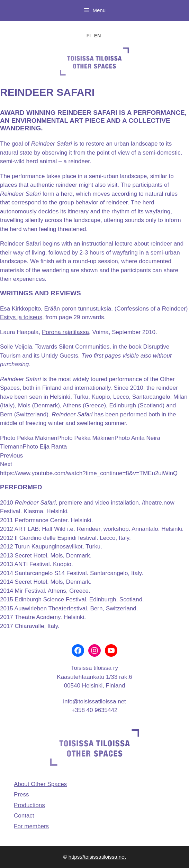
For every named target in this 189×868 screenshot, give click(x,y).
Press (21, 795)
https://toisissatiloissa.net (97, 857)
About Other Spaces (40, 784)
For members (31, 826)
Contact (24, 816)
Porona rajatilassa (65, 332)
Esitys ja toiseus (21, 317)
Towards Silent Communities (72, 347)
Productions (29, 805)
